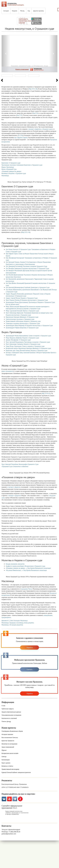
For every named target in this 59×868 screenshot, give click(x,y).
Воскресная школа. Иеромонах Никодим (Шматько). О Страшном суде (28, 348)
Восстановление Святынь (10, 738)
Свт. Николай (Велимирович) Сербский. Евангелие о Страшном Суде (28, 287)
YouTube (9, 799)
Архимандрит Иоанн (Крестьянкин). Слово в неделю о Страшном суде (28, 336)
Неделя (14, 11)
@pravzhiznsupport (14, 830)
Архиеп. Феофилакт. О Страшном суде (18, 340)
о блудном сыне (47, 129)
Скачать (30, 669)
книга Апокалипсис (8, 371)
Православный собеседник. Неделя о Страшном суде (23, 321)
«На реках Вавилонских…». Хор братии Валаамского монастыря (26, 570)
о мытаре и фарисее (34, 129)
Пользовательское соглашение (11, 715)
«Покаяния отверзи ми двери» (11, 171)
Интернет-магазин (7, 734)
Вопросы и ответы (7, 766)
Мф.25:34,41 (46, 393)
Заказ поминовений (8, 747)
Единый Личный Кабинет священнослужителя (16, 772)
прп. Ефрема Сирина (21, 137)
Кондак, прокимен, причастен (15, 564)
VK (4, 799)
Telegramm (15, 799)
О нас (3, 706)
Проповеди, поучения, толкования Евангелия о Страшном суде (22, 165)
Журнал (4, 750)
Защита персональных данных (11, 712)
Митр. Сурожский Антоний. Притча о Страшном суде (22, 311)
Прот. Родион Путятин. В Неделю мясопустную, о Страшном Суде (27, 300)
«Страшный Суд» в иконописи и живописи (15, 466)
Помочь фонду (6, 721)
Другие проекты (38, 11)
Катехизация (6, 760)
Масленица (5, 176)
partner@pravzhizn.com (9, 834)
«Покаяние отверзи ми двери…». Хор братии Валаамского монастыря (28, 568)
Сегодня (6, 11)
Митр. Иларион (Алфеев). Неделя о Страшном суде (22, 338)
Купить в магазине (22, 69)
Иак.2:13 (19, 115)
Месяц (22, 11)
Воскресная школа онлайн (10, 753)
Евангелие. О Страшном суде (11, 163)
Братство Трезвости (8, 741)
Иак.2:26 (35, 113)
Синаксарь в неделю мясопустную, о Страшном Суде (23, 323)
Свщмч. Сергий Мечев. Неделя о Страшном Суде (22, 298)
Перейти (30, 648)
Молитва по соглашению (9, 744)
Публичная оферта (8, 709)
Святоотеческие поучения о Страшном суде (20, 319)
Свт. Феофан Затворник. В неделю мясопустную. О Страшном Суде (27, 268)
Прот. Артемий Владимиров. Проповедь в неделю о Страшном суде (28, 342)
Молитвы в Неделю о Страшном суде (14, 173)
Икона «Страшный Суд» (9, 169)
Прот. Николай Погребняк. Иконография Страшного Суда (20, 464)
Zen (20, 799)
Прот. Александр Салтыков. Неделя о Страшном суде (23, 344)
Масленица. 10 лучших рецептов (12, 625)
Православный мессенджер (10, 769)
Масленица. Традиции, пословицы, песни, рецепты (18, 623)
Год (29, 11)
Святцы (4, 757)
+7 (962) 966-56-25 (14, 832)
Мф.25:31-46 (33, 89)
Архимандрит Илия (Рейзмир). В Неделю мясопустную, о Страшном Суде (29, 326)
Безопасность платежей (9, 718)
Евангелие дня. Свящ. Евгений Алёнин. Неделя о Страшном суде (27, 350)
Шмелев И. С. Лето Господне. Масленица (15, 621)
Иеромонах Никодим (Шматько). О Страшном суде (22, 317)
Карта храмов (6, 763)
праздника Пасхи (27, 589)
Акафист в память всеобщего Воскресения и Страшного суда (25, 566)
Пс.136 (20, 135)
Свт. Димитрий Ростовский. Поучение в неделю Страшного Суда (26, 266)
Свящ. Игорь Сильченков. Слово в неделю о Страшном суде (25, 346)
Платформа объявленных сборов (12, 731)
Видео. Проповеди (8, 167)
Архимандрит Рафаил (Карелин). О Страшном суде (22, 328)
